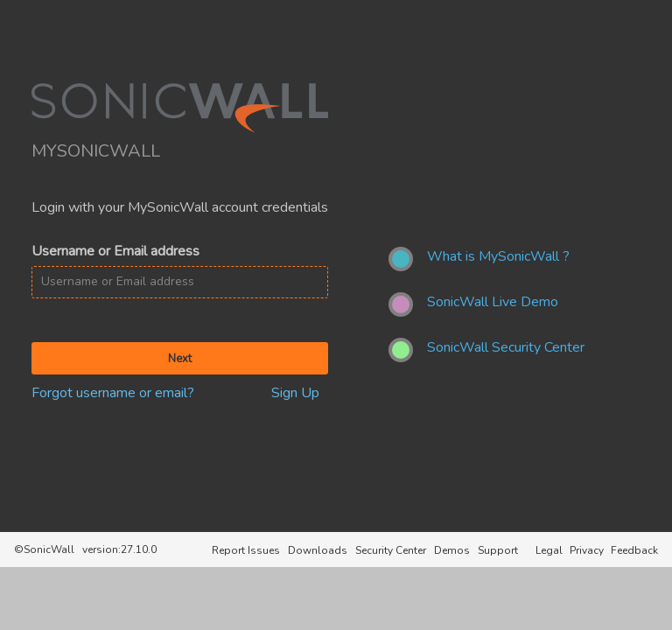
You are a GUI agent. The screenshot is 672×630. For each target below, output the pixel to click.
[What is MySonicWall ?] (498, 259)
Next (180, 359)
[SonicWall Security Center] (506, 350)
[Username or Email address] (180, 281)
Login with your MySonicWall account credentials (180, 207)
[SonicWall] (180, 129)
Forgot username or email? (113, 393)
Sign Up (295, 393)
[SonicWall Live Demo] (493, 304)
